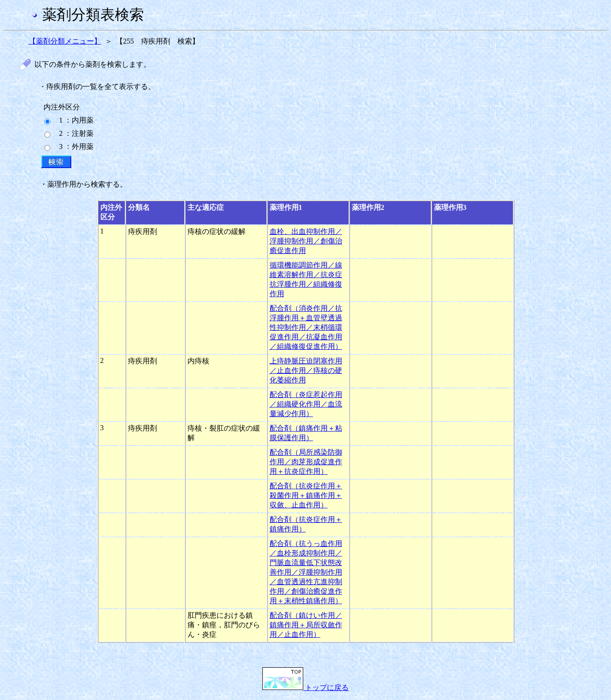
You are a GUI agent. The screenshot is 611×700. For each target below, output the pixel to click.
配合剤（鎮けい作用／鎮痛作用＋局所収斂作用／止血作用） (306, 625)
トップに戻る (305, 688)
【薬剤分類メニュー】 (65, 41)
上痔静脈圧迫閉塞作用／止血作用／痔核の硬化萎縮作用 (306, 370)
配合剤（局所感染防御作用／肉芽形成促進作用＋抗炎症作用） (306, 462)
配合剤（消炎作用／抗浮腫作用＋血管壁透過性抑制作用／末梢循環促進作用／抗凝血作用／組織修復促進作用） (306, 327)
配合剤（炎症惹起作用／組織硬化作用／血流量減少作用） (306, 404)
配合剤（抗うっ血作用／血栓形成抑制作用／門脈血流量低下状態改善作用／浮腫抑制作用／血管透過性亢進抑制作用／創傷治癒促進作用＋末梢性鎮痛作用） (306, 572)
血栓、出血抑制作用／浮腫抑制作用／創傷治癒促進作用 (306, 241)
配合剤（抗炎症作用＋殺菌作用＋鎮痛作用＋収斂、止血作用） (306, 495)
